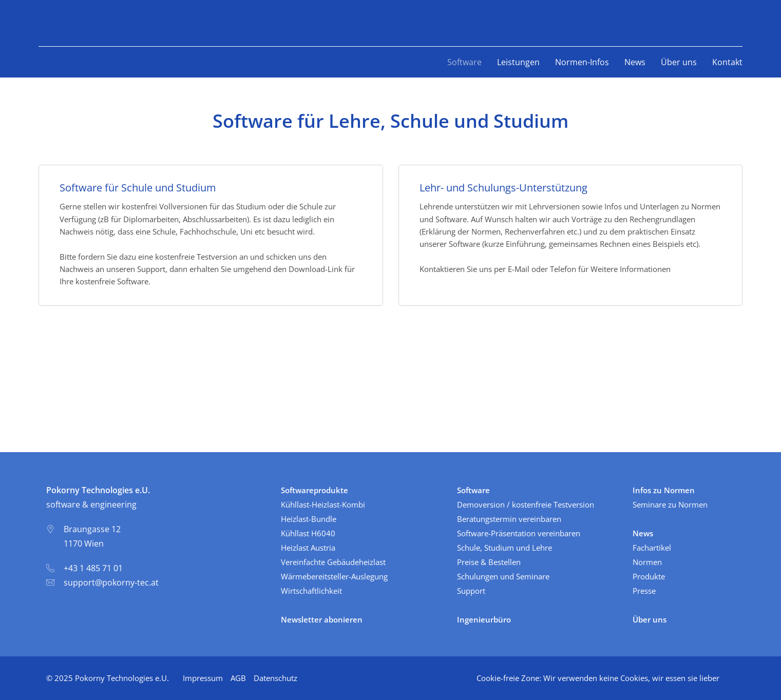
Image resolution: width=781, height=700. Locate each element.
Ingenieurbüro (484, 619)
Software (464, 62)
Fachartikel (652, 548)
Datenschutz (275, 678)
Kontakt (727, 62)
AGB (238, 678)
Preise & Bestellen (489, 562)
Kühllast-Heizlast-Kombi (323, 504)
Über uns (679, 62)
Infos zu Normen (664, 490)
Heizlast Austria (308, 548)
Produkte (649, 576)
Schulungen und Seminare (503, 576)
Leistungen (518, 62)
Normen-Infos (582, 62)
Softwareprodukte (315, 490)
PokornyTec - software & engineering (95, 23)
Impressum (203, 678)
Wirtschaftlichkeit (311, 591)
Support (471, 591)
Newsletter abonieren (322, 619)
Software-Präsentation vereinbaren (519, 533)
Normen (647, 562)
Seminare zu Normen (670, 504)
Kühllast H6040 (308, 533)
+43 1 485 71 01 (93, 568)
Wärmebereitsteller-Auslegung (334, 576)
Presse (644, 591)
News (635, 62)
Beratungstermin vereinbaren (509, 519)
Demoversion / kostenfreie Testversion (526, 504)
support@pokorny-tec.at (111, 582)
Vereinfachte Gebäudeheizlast (333, 562)
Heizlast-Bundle (309, 519)
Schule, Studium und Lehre (504, 548)
